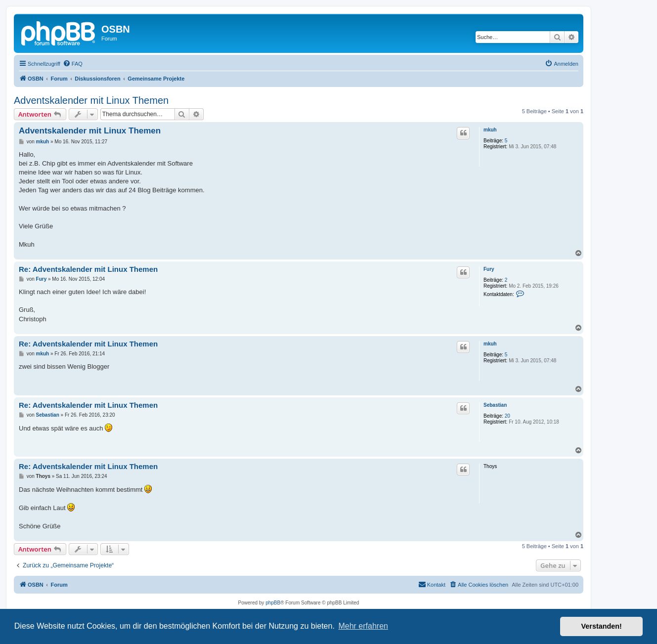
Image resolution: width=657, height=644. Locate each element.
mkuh (490, 130)
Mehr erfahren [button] (363, 626)
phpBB (273, 603)
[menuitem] (73, 64)
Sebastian (495, 405)
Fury (489, 269)
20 (507, 416)
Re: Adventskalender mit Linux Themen (88, 269)
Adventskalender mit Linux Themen (91, 100)
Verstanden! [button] (602, 626)
